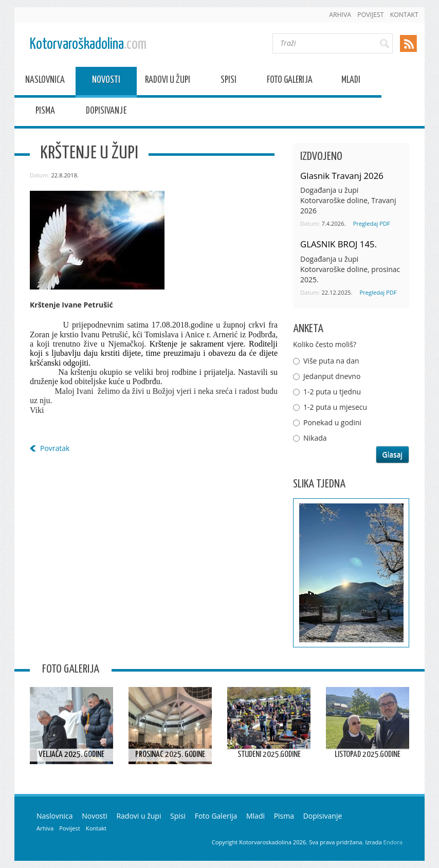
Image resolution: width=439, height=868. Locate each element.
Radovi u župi (168, 82)
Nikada (315, 438)
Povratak (55, 448)
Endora (393, 842)
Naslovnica (45, 82)
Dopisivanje (106, 112)
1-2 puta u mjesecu (335, 407)
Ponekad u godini (332, 422)
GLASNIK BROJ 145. (339, 244)
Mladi (351, 82)
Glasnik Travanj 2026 (342, 176)
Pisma (45, 112)
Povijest (370, 15)
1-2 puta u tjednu (332, 392)
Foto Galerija (290, 82)
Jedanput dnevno (332, 376)
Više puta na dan (331, 361)
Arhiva (340, 15)
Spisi (228, 82)
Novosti (106, 82)
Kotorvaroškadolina (88, 44)
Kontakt (404, 15)
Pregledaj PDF (372, 223)
